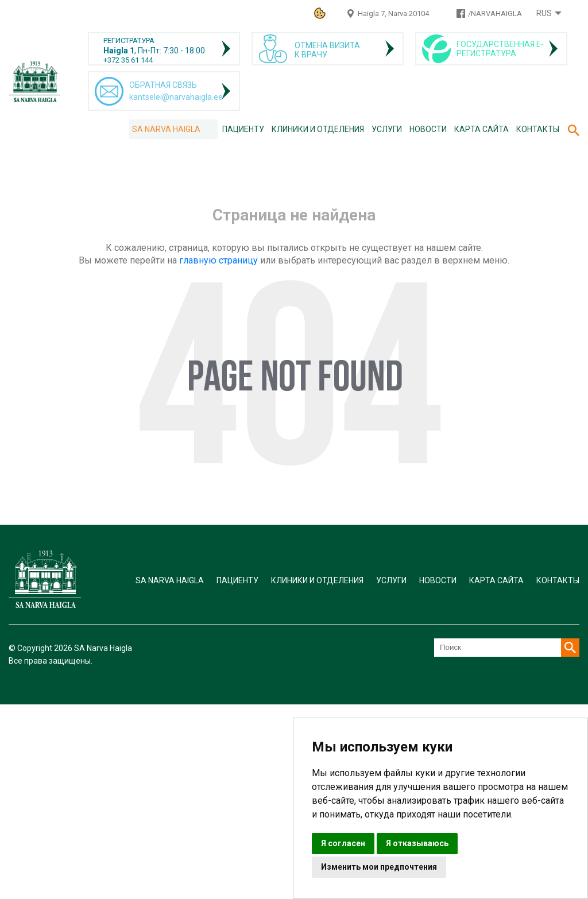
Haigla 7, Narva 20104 (393, 13)
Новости (428, 129)
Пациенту (243, 129)
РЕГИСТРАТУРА (129, 40)
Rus (544, 13)
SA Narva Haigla (166, 129)
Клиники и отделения (318, 129)
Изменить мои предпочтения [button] (379, 867)
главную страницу (218, 260)
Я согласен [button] (343, 843)
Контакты (538, 129)
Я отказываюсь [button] (417, 843)
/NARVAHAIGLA (495, 13)
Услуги (387, 129)
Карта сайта (481, 129)
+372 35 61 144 (128, 60)
